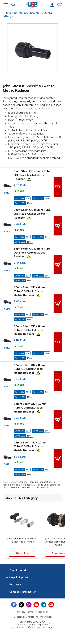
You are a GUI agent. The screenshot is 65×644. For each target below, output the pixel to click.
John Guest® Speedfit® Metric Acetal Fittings (28, 15)
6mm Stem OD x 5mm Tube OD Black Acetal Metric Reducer (32, 175)
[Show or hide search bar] (13, 5)
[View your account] (52, 5)
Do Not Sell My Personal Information (33, 617)
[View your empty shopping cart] (60, 5)
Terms (30, 612)
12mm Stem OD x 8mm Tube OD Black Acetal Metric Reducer (29, 369)
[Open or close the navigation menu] (6, 5)
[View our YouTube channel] (36, 605)
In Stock (19, 191)
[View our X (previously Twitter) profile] (21, 605)
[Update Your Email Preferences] (51, 605)
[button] (58, 187)
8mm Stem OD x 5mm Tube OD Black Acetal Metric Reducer (32, 214)
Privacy (21, 612)
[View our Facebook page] (14, 605)
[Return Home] (32, 5)
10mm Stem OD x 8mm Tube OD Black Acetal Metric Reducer (29, 330)
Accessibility (41, 612)
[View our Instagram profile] (29, 605)
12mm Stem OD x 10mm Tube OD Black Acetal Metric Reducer (30, 408)
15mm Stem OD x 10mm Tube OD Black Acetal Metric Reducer (30, 446)
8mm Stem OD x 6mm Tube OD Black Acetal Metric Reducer (32, 252)
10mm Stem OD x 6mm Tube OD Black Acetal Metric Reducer (29, 291)
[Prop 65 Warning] (29, 178)
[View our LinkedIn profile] (44, 605)
